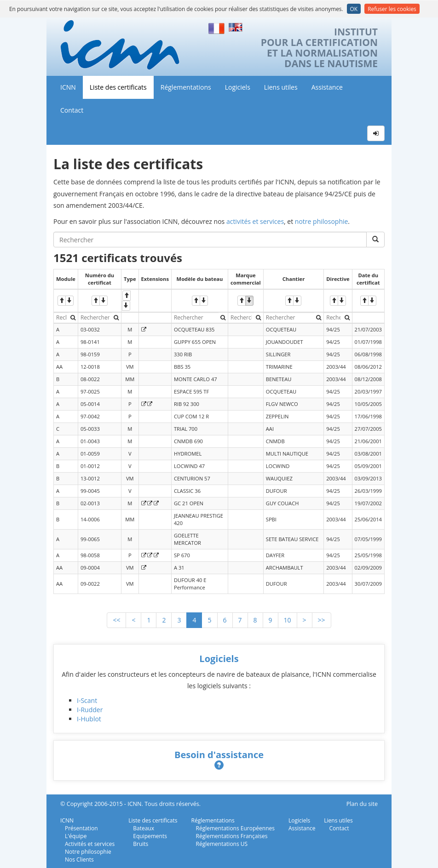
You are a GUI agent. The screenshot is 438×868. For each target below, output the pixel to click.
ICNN (68, 87)
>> (322, 620)
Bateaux (144, 828)
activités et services (255, 221)
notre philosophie (322, 221)
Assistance (327, 87)
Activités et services (90, 844)
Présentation (81, 828)
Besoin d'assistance (219, 755)
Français (217, 27)
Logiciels (238, 87)
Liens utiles (281, 87)
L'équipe (76, 836)
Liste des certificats (118, 87)
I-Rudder (90, 710)
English (237, 27)
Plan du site (362, 804)
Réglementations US (222, 844)
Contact (72, 110)
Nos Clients (79, 859)
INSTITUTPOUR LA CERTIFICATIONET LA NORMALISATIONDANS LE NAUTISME (319, 48)
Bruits (141, 844)
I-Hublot (89, 719)
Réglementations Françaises (232, 836)
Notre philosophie (88, 852)
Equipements (150, 836)
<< (116, 620)
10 (288, 620)
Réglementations (186, 87)
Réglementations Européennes (235, 828)
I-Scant (87, 700)
